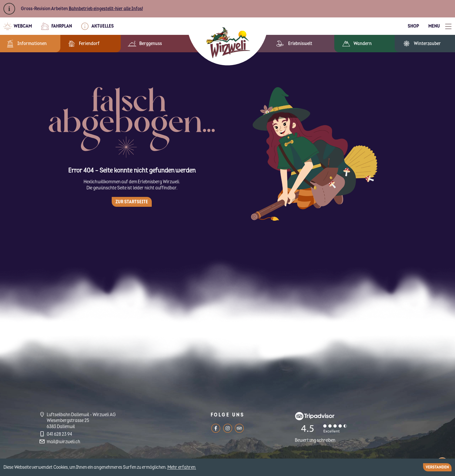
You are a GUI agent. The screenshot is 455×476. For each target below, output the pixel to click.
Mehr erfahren (182, 467)
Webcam (23, 26)
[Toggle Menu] (440, 26)
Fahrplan (62, 26)
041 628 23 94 (59, 434)
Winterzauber (427, 44)
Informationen (32, 44)
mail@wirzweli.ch (63, 442)
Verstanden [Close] (437, 467)
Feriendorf (89, 44)
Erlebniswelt (300, 44)
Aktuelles (103, 26)
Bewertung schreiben (315, 440)
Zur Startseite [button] (132, 202)
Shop (413, 26)
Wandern (363, 44)
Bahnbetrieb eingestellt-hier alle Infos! (106, 9)
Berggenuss (151, 44)
